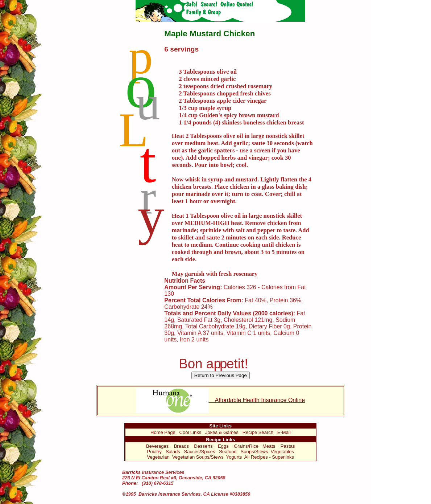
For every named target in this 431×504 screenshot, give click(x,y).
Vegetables (282, 452)
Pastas (288, 446)
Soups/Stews (254, 452)
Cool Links (190, 432)
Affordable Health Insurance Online (220, 400)
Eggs (223, 446)
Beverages (157, 446)
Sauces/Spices (199, 452)
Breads (181, 446)
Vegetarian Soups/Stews (198, 457)
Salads (173, 452)
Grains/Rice (246, 446)
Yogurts (234, 457)
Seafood (228, 452)
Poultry (154, 452)
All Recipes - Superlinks (269, 457)
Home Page (163, 432)
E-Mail (284, 432)
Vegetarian (158, 457)
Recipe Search (258, 432)
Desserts (203, 446)
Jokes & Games (222, 432)
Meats (269, 446)
